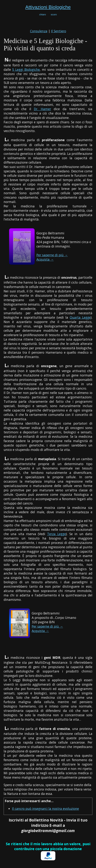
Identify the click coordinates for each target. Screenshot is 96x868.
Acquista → (45, 259)
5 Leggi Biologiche (26, 69)
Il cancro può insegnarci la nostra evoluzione (45, 809)
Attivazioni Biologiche (48, 7)
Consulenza (39, 31)
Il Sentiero (59, 31)
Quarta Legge (80, 317)
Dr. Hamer (42, 109)
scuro (54, 15)
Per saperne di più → (52, 255)
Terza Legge (57, 534)
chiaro (43, 15)
